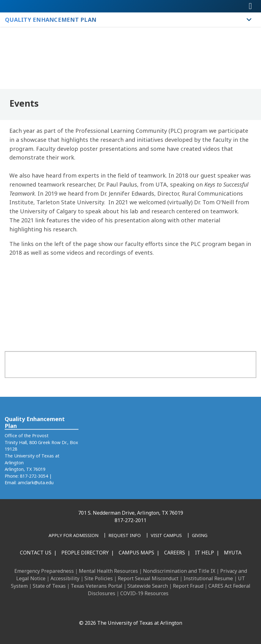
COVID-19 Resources (144, 593)
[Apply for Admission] (74, 536)
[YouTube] (135, 609)
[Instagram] (108, 609)
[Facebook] (81, 609)
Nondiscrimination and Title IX (179, 571)
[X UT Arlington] (122, 609)
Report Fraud (188, 586)
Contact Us (36, 553)
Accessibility (65, 578)
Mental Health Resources (108, 571)
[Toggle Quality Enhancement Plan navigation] (249, 20)
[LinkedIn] (94, 609)
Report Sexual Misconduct (148, 578)
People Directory (85, 553)
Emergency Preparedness (44, 571)
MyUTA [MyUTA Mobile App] (233, 553)
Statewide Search (148, 586)
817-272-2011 (130, 520)
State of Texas (49, 586)
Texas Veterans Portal (97, 586)
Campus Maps (136, 553)
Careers (175, 553)
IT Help (204, 553)
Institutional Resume (208, 578)
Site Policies (99, 578)
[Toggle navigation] (250, 6)
